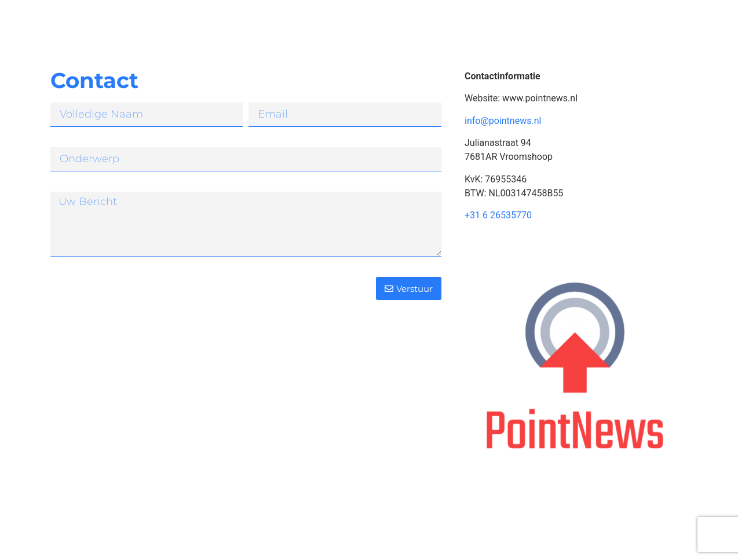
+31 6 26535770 (498, 215)
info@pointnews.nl (503, 121)
